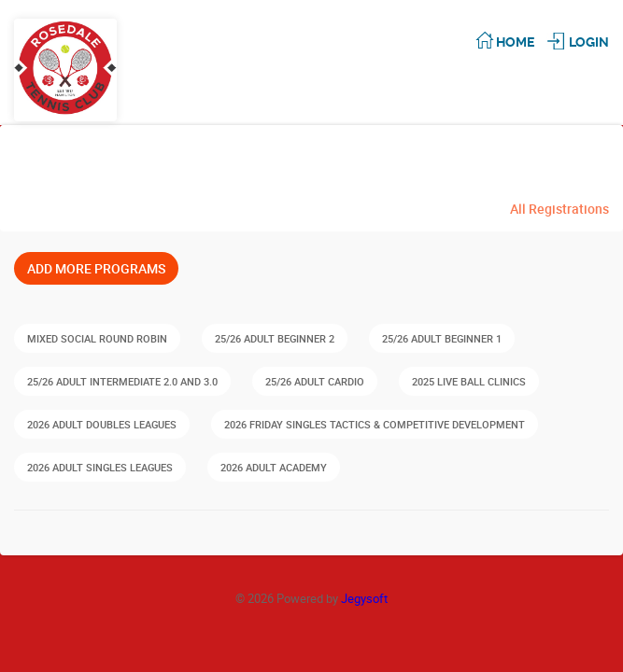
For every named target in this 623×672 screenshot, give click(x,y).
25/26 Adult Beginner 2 (275, 338)
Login (589, 42)
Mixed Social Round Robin (97, 338)
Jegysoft (364, 598)
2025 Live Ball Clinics (469, 381)
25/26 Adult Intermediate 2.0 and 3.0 (122, 381)
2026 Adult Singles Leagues (100, 467)
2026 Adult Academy (274, 467)
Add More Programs (96, 268)
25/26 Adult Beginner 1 (442, 338)
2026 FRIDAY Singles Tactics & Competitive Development (375, 424)
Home (515, 42)
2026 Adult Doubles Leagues (102, 424)
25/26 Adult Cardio (315, 381)
